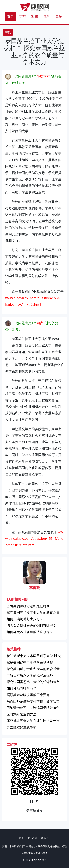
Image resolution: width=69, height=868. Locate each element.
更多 (59, 16)
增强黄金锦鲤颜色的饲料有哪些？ (31, 625)
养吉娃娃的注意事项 (22, 727)
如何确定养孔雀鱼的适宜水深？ (30, 632)
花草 (47, 16)
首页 (10, 16)
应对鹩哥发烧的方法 (22, 714)
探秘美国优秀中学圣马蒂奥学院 (30, 662)
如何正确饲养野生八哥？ (25, 619)
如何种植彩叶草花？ (22, 688)
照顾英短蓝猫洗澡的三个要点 (28, 695)
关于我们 (32, 838)
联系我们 (45, 838)
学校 (22, 16)
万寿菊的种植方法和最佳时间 (28, 606)
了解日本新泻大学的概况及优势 (30, 675)
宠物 (35, 16)
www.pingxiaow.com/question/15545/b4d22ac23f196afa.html (34, 538)
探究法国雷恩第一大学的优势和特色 (33, 682)
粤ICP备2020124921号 (34, 860)
